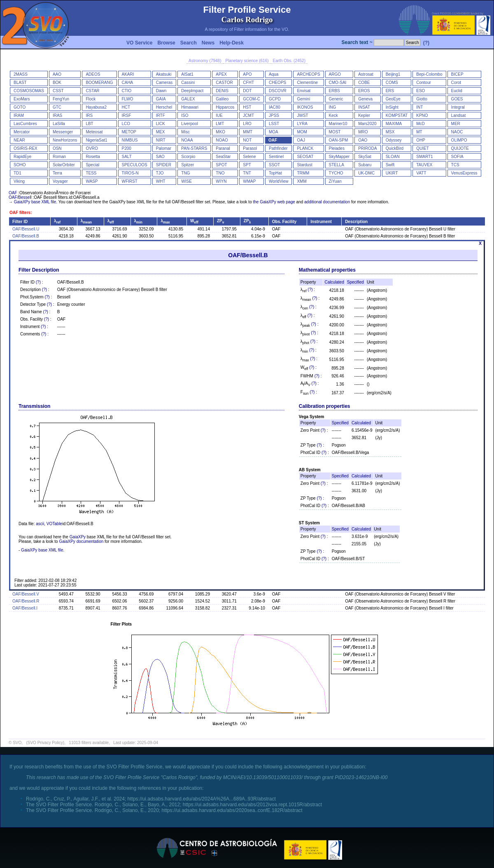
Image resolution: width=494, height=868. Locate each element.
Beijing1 (393, 74)
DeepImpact (192, 91)
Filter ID (20, 222)
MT (419, 132)
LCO (126, 124)
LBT (89, 124)
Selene (249, 157)
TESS (91, 173)
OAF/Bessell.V (26, 594)
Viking (19, 181)
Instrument (321, 222)
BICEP (457, 74)
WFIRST (130, 181)
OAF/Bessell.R (26, 601)
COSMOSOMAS (29, 91)
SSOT (274, 165)
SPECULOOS (135, 165)
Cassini (188, 83)
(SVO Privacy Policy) (45, 743)
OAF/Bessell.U (26, 229)
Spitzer (188, 165)
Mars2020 (367, 124)
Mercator (22, 132)
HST (247, 107)
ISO (185, 115)
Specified (355, 282)
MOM (302, 132)
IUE (219, 115)
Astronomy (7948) (205, 61)
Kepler (364, 115)
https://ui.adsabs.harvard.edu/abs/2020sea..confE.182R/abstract (232, 810)
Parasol (250, 148)
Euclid (457, 91)
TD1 (17, 173)
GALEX (188, 99)
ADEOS (93, 74)
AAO (57, 74)
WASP (92, 181)
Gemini (303, 99)
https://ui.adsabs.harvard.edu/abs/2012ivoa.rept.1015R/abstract (252, 805)
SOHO (20, 165)
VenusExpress (464, 173)
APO (247, 74)
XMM (302, 181)
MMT (248, 132)
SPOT (221, 165)
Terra (57, 173)
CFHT (248, 83)
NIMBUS (130, 140)
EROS (364, 91)
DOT (247, 91)
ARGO (335, 74)
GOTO (20, 107)
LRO (247, 124)
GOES (457, 99)
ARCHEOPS (308, 74)
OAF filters (20, 213)
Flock (91, 99)
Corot (456, 83)
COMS (392, 83)
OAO (363, 140)
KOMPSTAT (397, 115)
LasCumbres (25, 124)
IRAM (19, 115)
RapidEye (22, 157)
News (208, 43)
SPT (247, 165)
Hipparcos (225, 107)
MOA (274, 132)
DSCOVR (278, 91)
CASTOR (224, 83)
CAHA (128, 83)
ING (333, 107)
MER (456, 124)
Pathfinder (278, 148)
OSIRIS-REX (26, 148)
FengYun (61, 99)
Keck (333, 115)
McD (421, 124)
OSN (57, 148)
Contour (424, 83)
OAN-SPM (339, 140)
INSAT (364, 107)
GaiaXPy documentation (81, 541)
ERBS (334, 91)
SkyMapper (339, 157)
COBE (364, 83)
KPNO (422, 115)
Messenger (63, 132)
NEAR (19, 140)
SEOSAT (305, 157)
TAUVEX (424, 165)
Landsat (459, 115)
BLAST (20, 83)
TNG (185, 173)
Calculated (334, 282)
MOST (335, 132)
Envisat (304, 91)
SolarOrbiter (64, 165)
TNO (220, 173)
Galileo (222, 99)
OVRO (92, 148)
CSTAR (92, 91)
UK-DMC (366, 173)
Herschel (164, 107)
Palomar (164, 148)
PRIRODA (368, 148)
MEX (161, 132)
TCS (455, 165)
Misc (185, 132)
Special (92, 165)
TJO (160, 173)
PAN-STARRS (194, 148)
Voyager (60, 181)
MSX (390, 132)
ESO (421, 91)
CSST (58, 91)
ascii (40, 524)
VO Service (139, 43)
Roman (59, 157)
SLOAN (393, 157)
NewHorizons (65, 140)
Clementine (307, 83)
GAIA (161, 99)
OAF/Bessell (20, 197)
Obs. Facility (284, 222)
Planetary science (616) (247, 61)
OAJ (301, 140)
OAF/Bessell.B (26, 236)
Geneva (365, 99)
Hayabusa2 (96, 107)
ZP (220, 221)
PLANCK (305, 148)
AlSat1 (187, 74)
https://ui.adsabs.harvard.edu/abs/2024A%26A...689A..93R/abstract (202, 799)
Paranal (223, 148)
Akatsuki (164, 74)
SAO (160, 157)
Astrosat (366, 74)
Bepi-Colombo (429, 74)
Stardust (304, 165)
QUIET (423, 148)
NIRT (161, 140)
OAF (273, 140)
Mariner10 (338, 124)
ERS (390, 91)
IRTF (161, 115)
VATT (421, 173)
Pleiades (337, 148)
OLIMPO (459, 140)
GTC (57, 107)
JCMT (248, 115)
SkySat (365, 157)
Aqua (274, 74)
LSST (274, 124)
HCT (126, 107)
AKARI (128, 74)
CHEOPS (277, 83)
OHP (421, 140)
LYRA (302, 124)
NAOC (457, 132)
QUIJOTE (460, 148)
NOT (247, 140)
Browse (166, 43)
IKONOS (305, 107)
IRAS (57, 115)
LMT (220, 124)
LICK (161, 124)
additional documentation (327, 202)
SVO (17, 743)
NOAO (222, 140)
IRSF (127, 115)
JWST (302, 115)
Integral (458, 107)
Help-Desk (232, 43)
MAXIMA (394, 124)
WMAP (249, 181)
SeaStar (223, 157)
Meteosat (94, 132)
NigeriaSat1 (96, 140)
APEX (221, 74)
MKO (220, 132)
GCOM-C (252, 99)
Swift (390, 165)
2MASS (21, 74)
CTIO (127, 91)
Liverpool (190, 124)
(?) (426, 43)
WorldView (278, 181)
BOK (57, 83)
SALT (127, 157)
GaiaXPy (78, 537)
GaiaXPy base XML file (35, 202)
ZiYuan (335, 181)
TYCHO (336, 173)
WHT (161, 181)
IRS (89, 115)
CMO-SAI (338, 83)
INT (419, 107)
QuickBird (395, 148)
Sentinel (276, 157)
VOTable (54, 524)
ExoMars (22, 99)
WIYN (221, 181)
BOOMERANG (99, 83)
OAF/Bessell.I (25, 608)
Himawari (190, 107)
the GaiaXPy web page (274, 202)
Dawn (161, 91)
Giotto (422, 99)
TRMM (303, 173)
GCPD (275, 99)
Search (189, 43)
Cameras (164, 83)
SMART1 (424, 157)
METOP (129, 132)
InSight (392, 107)
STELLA (337, 165)
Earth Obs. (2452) (289, 61)
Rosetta (93, 157)
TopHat (275, 173)
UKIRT (392, 173)
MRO (363, 132)
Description (356, 222)
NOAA (187, 140)
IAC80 (275, 107)
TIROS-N (130, 173)
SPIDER (164, 165)
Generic (336, 99)
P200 (127, 148)
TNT (247, 173)
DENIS (222, 91)
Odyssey (394, 140)
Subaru (365, 165)
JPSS (274, 115)
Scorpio (188, 157)
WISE (186, 181)
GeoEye (393, 99)
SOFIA (457, 157)
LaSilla (59, 124)
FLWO (128, 99)
